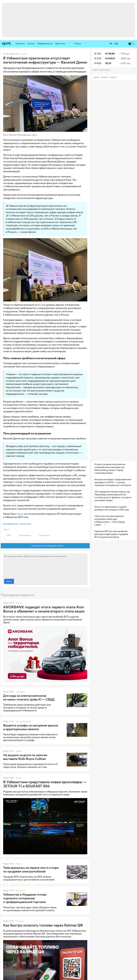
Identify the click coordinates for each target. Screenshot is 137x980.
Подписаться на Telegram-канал (45, 546)
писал (20, 514)
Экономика (20, 891)
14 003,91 (110, 59)
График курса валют (102, 70)
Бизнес (19, 603)
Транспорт (21, 692)
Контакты (113, 77)
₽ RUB (98, 63)
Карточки (60, 44)
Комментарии (23, 535)
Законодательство (23, 721)
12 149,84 (110, 54)
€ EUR (98, 59)
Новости (20, 44)
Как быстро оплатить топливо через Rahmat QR (43, 925)
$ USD (98, 54)
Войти (9, 581)
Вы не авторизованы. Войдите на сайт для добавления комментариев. (45, 566)
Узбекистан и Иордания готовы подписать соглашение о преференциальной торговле (25, 898)
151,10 (108, 63)
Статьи (31, 44)
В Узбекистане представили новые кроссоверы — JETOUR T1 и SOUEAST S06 (45, 784)
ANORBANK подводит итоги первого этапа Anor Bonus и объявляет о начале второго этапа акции (44, 609)
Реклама (97, 77)
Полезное (20, 921)
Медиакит (105, 77)
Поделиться (43, 535)
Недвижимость (45, 44)
